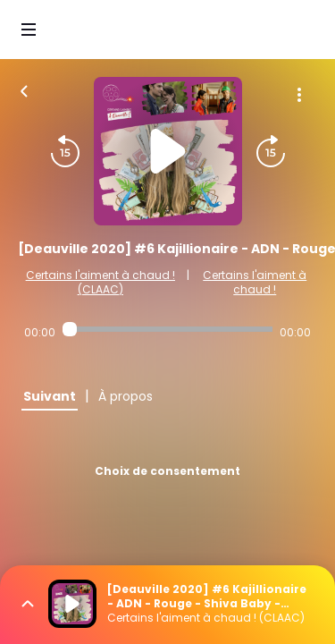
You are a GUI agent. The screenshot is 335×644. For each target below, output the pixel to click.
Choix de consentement (167, 471)
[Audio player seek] (167, 329)
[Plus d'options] (299, 95)
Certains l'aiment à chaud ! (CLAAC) (100, 282)
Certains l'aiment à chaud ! (255, 282)
